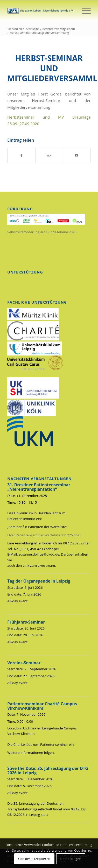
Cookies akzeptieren (34, 859)
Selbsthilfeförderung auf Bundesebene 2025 (42, 232)
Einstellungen (71, 859)
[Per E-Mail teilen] (77, 155)
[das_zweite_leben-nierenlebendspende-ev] (41, 11)
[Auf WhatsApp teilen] (49, 155)
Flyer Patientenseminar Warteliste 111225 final (44, 535)
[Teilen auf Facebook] (21, 155)
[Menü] (84, 11)
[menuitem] (84, 11)
